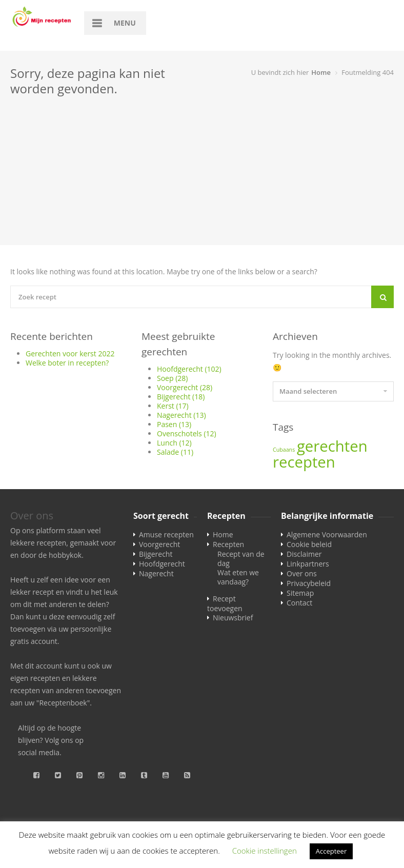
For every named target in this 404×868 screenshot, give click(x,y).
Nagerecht (181, 415)
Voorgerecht (185, 387)
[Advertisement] (202, 173)
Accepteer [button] (331, 851)
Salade (175, 452)
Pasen (174, 424)
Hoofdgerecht (189, 369)
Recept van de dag (241, 559)
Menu (125, 23)
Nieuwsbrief (233, 618)
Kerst (173, 406)
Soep (172, 378)
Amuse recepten (166, 534)
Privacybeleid (309, 583)
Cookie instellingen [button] (265, 851)
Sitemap (300, 593)
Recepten (228, 544)
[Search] (382, 297)
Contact (299, 603)
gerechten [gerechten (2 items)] (332, 446)
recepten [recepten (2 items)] (304, 462)
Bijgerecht (181, 397)
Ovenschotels (187, 433)
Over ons (302, 573)
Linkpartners (308, 564)
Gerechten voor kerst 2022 (70, 354)
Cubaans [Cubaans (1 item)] (284, 450)
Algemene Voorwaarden (327, 534)
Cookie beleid (309, 544)
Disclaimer (304, 554)
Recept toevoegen (225, 603)
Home (321, 72)
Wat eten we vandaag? (238, 577)
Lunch (174, 443)
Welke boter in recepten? (67, 363)
